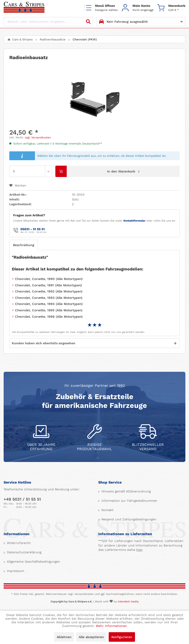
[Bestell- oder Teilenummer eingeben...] (48, 22)
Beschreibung (24, 245)
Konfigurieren (122, 637)
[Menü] (101, 8)
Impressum (15, 571)
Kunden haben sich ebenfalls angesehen (44, 343)
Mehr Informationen (111, 626)
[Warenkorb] (171, 8)
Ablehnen (64, 637)
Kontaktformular (134, 221)
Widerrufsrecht (18, 543)
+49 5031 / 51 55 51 (22, 499)
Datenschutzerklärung (23, 552)
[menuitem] (101, 8)
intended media (128, 602)
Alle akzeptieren (91, 637)
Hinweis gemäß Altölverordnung (125, 491)
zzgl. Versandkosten (38, 137)
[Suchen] (88, 22)
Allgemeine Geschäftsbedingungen (33, 562)
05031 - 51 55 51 (33, 229)
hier (139, 550)
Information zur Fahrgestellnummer (129, 501)
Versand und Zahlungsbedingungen (128, 519)
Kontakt (107, 510)
